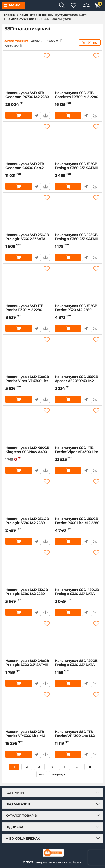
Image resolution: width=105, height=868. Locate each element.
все (42, 774)
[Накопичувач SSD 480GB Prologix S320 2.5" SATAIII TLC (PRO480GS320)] (77, 568)
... (77, 767)
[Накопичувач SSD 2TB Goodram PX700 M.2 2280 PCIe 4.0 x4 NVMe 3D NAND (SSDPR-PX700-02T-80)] (77, 71)
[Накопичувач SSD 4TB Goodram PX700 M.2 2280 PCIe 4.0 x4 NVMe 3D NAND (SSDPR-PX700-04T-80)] (28, 71)
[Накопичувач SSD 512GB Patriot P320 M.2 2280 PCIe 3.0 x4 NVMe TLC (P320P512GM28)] (77, 284)
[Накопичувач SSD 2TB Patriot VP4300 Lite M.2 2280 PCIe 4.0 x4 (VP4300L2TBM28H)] (28, 710)
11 (90, 767)
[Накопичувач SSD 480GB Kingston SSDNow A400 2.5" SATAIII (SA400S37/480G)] (28, 426)
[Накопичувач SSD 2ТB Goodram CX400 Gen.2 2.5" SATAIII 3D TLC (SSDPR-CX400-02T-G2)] (28, 142)
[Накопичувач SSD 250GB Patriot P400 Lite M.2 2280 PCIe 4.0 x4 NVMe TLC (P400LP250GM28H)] (77, 497)
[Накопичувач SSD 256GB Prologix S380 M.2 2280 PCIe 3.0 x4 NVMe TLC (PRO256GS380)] (28, 497)
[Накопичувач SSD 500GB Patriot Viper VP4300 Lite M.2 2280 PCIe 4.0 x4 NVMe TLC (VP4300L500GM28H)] (28, 355)
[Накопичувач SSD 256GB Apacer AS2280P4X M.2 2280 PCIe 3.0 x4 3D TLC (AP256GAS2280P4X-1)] (77, 355)
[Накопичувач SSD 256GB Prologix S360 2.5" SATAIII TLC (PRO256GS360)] (28, 213)
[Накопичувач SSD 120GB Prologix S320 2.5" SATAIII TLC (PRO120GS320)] (77, 639)
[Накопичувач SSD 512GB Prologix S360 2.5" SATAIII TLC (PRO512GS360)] (77, 142)
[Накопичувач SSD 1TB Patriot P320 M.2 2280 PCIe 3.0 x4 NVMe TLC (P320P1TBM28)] (28, 284)
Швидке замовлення (37, 115)
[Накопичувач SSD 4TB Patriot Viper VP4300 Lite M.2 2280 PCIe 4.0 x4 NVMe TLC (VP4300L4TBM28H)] (77, 426)
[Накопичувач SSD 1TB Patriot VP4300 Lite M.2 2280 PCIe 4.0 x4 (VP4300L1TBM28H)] (77, 710)
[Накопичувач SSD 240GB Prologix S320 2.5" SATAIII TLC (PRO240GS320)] (28, 639)
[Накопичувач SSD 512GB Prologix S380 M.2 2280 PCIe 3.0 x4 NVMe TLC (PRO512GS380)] (28, 568)
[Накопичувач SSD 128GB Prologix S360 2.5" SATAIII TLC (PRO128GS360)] (77, 213)
